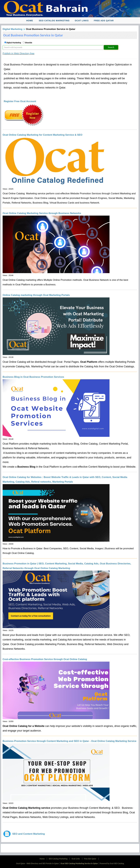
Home (30, 21)
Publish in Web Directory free (18, 53)
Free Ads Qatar (104, 21)
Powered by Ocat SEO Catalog (112, 863)
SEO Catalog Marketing (54, 21)
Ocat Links (82, 21)
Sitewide (28, 43)
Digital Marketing (12, 29)
